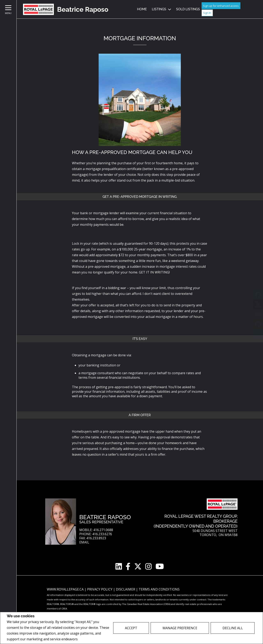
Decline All (233, 628)
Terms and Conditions (159, 589)
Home (142, 9)
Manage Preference (180, 628)
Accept (131, 628)
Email (84, 542)
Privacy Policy (89, 639)
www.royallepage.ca (65, 589)
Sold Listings (188, 9)
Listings (159, 9)
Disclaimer (126, 589)
